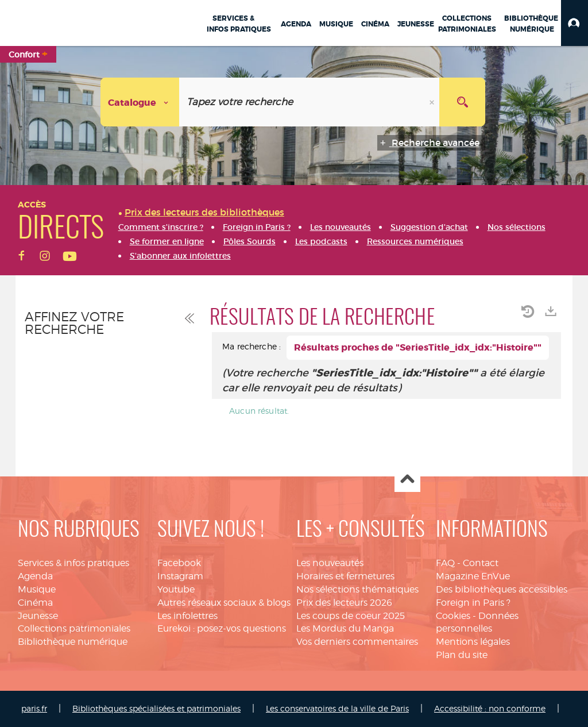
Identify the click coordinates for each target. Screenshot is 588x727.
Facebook (179, 563)
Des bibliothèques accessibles (502, 589)
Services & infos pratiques (73, 563)
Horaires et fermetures (345, 576)
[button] (575, 23)
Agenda (35, 576)
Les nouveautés (330, 563)
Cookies (453, 616)
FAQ (445, 563)
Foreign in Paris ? (473, 603)
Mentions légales (473, 642)
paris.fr (34, 708)
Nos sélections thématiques (357, 589)
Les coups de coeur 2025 (351, 616)
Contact (481, 563)
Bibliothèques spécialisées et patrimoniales (156, 708)
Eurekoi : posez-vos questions (222, 628)
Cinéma (35, 603)
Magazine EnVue (473, 576)
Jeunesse (38, 616)
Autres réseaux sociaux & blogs (224, 603)
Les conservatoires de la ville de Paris (337, 708)
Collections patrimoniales (74, 628)
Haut (407, 480)
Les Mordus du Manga (345, 628)
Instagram (180, 576)
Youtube (176, 589)
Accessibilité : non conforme (490, 708)
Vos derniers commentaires (357, 642)
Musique (37, 589)
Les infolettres (187, 616)
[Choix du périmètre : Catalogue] (140, 102)
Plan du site (462, 655)
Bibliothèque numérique (73, 642)
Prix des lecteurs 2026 (344, 603)
